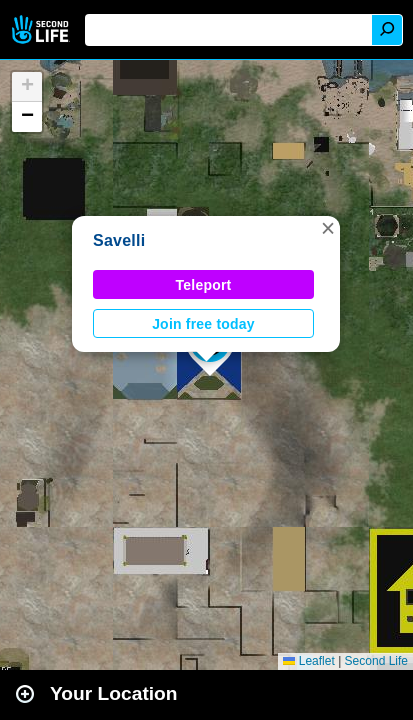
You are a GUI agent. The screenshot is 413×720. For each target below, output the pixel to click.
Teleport (204, 285)
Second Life (42, 29)
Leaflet (308, 661)
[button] (328, 228)
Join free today (203, 324)
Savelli (119, 240)
